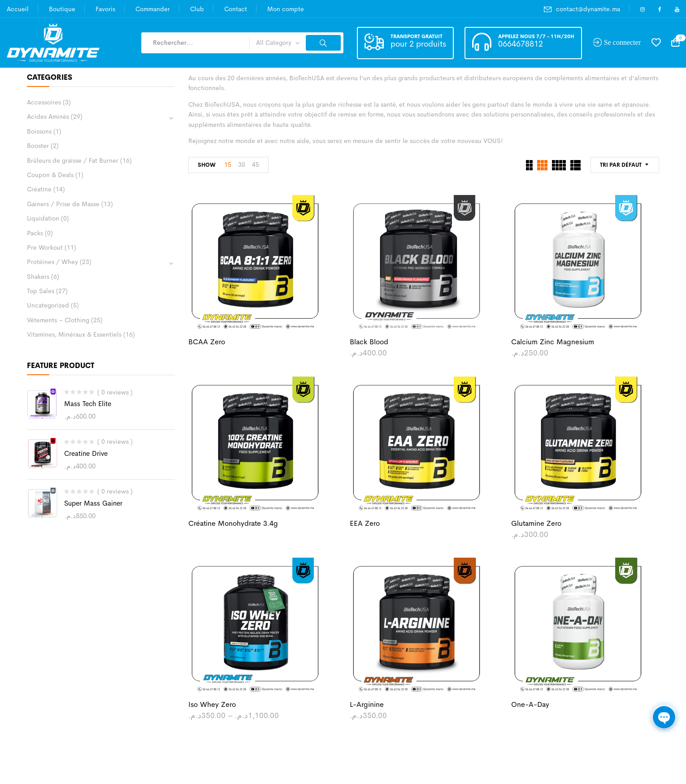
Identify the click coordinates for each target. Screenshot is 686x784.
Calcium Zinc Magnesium (553, 342)
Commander (153, 9)
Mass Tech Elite (88, 404)
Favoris (105, 9)
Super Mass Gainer (93, 503)
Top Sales (41, 291)
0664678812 (521, 44)
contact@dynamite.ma (588, 9)
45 (256, 165)
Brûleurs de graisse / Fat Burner (73, 160)
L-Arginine (367, 704)
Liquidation (43, 218)
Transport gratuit (417, 36)
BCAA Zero (207, 342)
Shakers (38, 277)
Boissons (39, 131)
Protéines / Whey (52, 262)
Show (207, 165)
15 (228, 165)
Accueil (18, 9)
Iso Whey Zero (212, 704)
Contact (236, 9)
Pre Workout (45, 247)
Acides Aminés (48, 117)
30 (242, 165)
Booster (38, 146)
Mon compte (286, 9)
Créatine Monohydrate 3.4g (233, 523)
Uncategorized (48, 305)
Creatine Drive (86, 453)
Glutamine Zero (536, 523)
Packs (35, 233)
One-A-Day (530, 704)
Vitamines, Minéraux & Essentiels (74, 334)
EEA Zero (365, 523)
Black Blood (369, 342)
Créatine (39, 189)
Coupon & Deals (50, 175)
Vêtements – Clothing (58, 320)
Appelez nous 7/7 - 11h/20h (536, 36)
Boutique (62, 9)
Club (197, 9)
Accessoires (44, 102)
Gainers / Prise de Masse (63, 204)
